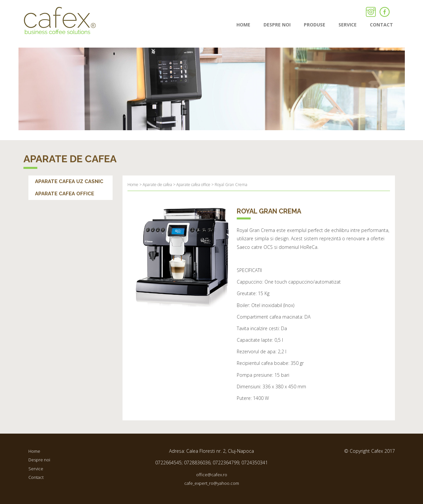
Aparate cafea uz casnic (69, 181)
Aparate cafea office (65, 194)
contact (381, 25)
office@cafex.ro (212, 475)
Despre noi (277, 25)
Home (243, 25)
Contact (36, 477)
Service (348, 25)
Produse (315, 25)
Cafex (60, 20)
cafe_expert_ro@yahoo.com (212, 483)
